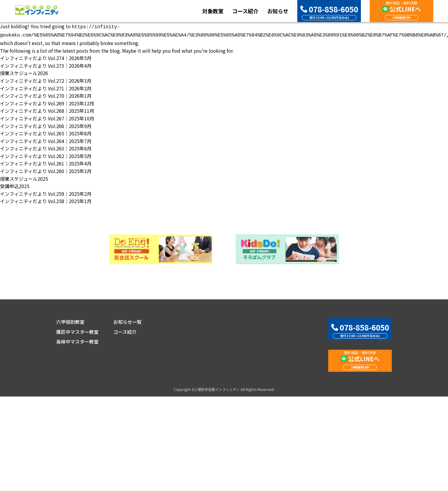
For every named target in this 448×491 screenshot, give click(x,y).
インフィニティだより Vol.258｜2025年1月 (46, 200)
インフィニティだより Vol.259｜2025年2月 (46, 193)
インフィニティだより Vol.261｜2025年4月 (46, 162)
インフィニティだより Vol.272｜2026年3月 (46, 79)
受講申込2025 (15, 185)
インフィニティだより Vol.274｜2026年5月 (46, 57)
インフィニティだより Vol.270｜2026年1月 (46, 94)
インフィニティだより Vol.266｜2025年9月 (46, 125)
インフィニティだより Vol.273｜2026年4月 (46, 64)
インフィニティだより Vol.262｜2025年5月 (46, 155)
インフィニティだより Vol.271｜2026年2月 (46, 87)
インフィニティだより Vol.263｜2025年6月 (46, 147)
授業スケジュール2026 (24, 72)
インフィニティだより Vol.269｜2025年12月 (47, 102)
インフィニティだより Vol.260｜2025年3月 (46, 170)
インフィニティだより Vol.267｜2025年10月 (47, 117)
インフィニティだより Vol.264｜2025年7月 (46, 140)
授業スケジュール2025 (24, 178)
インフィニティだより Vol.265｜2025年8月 (46, 132)
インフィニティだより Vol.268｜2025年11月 (47, 110)
